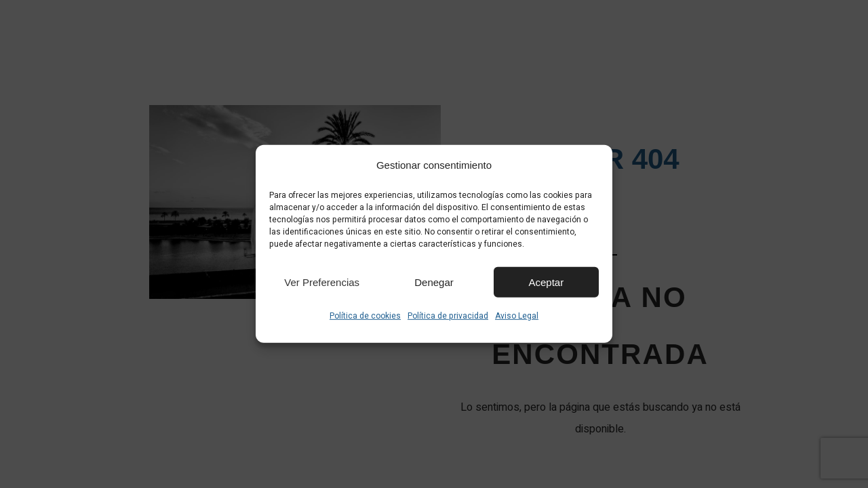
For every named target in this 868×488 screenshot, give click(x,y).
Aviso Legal (517, 316)
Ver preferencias (322, 282)
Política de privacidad (448, 316)
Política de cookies (365, 316)
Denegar (434, 282)
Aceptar (546, 282)
